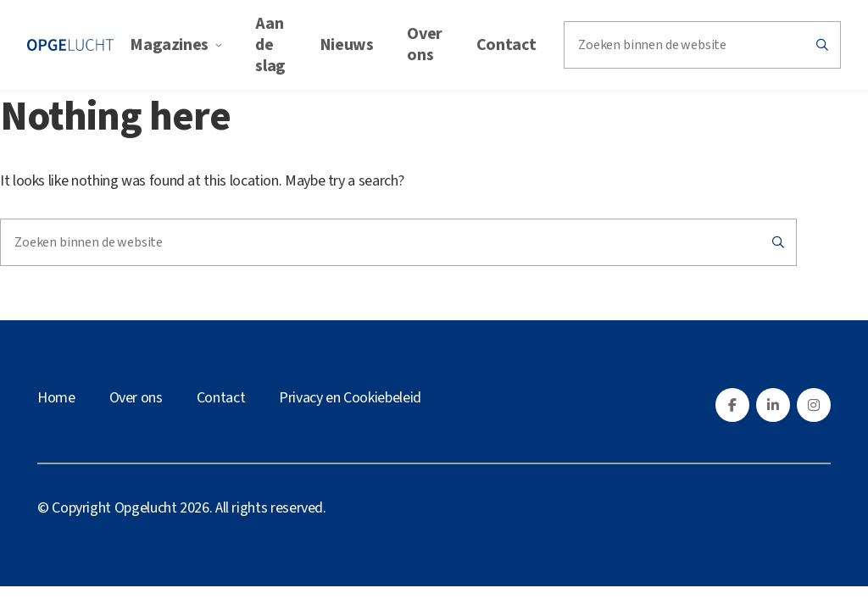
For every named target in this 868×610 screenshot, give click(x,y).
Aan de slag (270, 44)
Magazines (175, 44)
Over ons (424, 44)
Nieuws (347, 44)
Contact (506, 44)
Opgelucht (146, 506)
